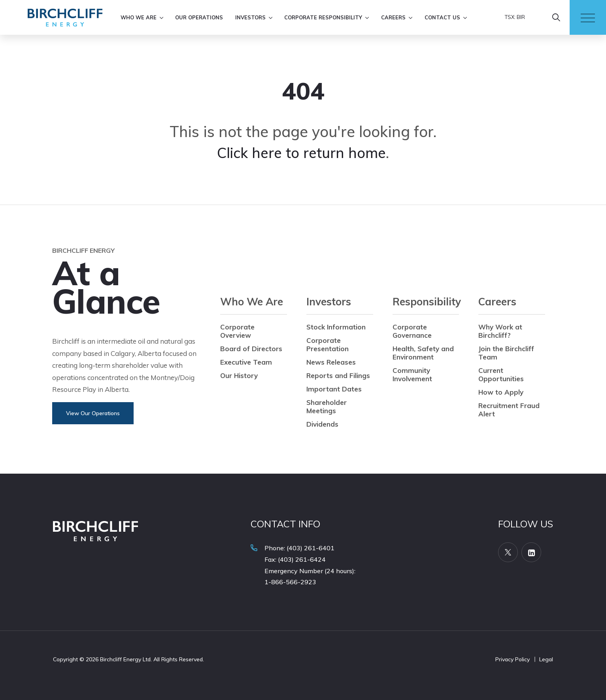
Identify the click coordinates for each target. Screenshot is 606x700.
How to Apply (501, 392)
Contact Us (442, 17)
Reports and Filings (338, 375)
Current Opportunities (501, 374)
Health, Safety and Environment (423, 353)
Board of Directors (251, 349)
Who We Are (139, 17)
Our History (239, 375)
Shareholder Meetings (327, 406)
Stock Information (336, 327)
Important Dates (334, 389)
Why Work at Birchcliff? (500, 331)
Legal (546, 659)
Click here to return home (301, 153)
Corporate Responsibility (323, 17)
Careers (393, 17)
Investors (250, 17)
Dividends (322, 424)
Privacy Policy (513, 659)
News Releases (331, 362)
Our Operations (199, 17)
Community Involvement (412, 374)
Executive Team (246, 362)
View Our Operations (93, 413)
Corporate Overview (237, 331)
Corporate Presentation (328, 344)
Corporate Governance (412, 331)
